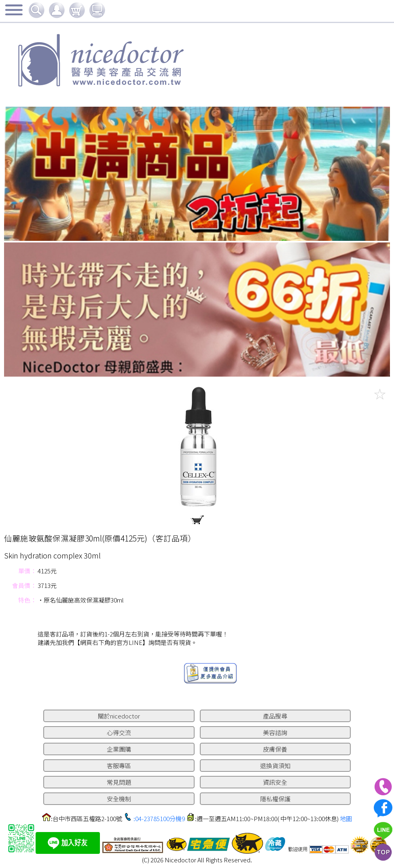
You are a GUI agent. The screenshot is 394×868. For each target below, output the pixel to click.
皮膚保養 (275, 749)
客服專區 (119, 766)
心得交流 (119, 732)
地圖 (346, 818)
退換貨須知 (275, 766)
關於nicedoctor (119, 716)
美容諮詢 (275, 732)
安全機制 (119, 799)
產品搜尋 (275, 716)
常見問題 (119, 782)
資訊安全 (275, 782)
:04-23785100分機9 (159, 818)
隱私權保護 (275, 799)
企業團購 (119, 749)
